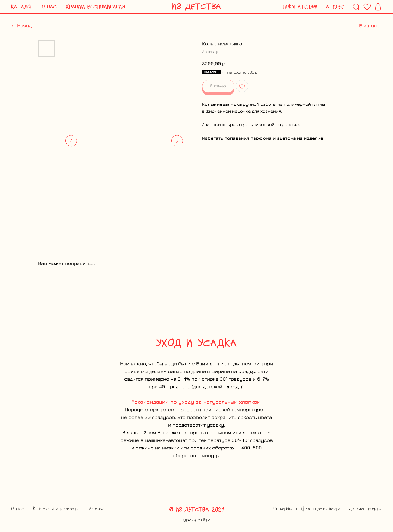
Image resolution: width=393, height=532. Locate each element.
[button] (22, 7)
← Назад (21, 26)
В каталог (371, 26)
